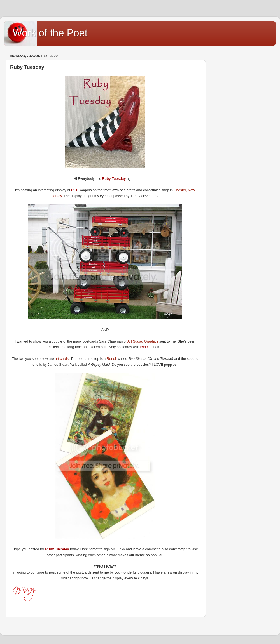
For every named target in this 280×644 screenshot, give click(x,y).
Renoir (112, 359)
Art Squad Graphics (143, 341)
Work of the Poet (50, 33)
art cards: (62, 359)
